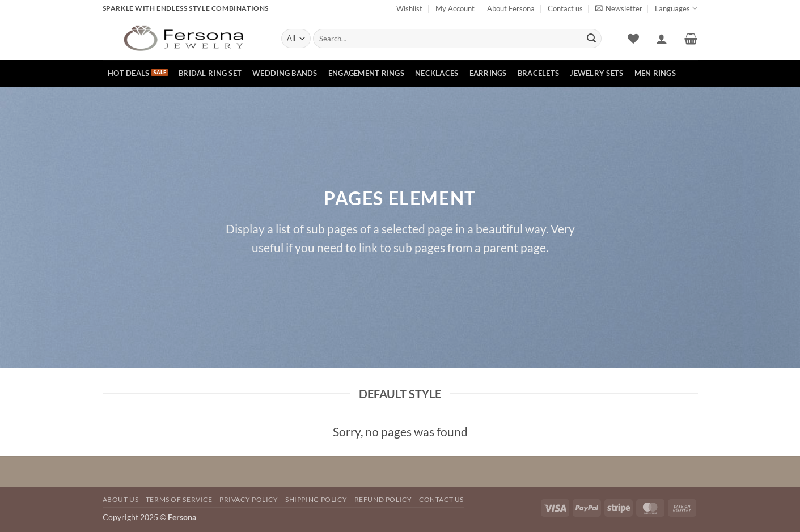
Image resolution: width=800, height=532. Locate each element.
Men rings (655, 73)
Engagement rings (366, 73)
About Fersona (511, 8)
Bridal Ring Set (210, 73)
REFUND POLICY (383, 499)
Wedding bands (285, 73)
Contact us (565, 8)
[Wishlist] (633, 39)
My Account (455, 8)
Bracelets (538, 73)
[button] (619, 8)
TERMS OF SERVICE (179, 499)
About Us (121, 499)
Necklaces (437, 73)
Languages (676, 8)
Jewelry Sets (596, 73)
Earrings (488, 73)
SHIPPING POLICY (316, 499)
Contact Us (441, 499)
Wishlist (409, 8)
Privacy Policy (249, 499)
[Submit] (591, 39)
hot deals (128, 73)
